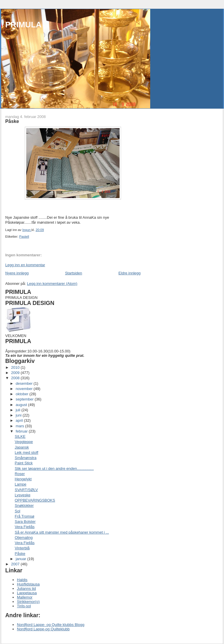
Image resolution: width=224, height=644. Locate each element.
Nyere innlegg (17, 273)
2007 (16, 564)
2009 (16, 373)
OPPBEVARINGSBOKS (35, 500)
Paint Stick (23, 463)
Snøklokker (24, 506)
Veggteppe (24, 442)
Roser (20, 474)
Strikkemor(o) (28, 602)
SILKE (20, 436)
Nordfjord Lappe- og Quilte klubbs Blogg (51, 625)
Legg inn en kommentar (25, 265)
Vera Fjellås (24, 527)
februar (22, 431)
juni (19, 415)
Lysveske (22, 495)
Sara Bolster (25, 522)
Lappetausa (27, 593)
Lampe (20, 484)
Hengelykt (23, 479)
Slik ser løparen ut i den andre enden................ (54, 469)
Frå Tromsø (24, 516)
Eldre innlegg (129, 273)
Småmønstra (25, 458)
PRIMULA (23, 25)
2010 (16, 367)
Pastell (24, 237)
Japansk (22, 447)
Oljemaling (23, 538)
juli (19, 410)
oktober (23, 394)
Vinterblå (22, 548)
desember (25, 383)
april (20, 420)
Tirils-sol (24, 606)
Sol (17, 511)
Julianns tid (26, 589)
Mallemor (25, 597)
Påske (20, 554)
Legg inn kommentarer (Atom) (52, 284)
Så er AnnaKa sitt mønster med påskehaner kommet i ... (62, 532)
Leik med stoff (26, 452)
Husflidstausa (28, 584)
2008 (16, 378)
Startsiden (74, 273)
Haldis (22, 580)
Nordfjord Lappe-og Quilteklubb (43, 629)
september (25, 399)
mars (21, 426)
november (25, 389)
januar (22, 559)
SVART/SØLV (26, 490)
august (22, 405)
